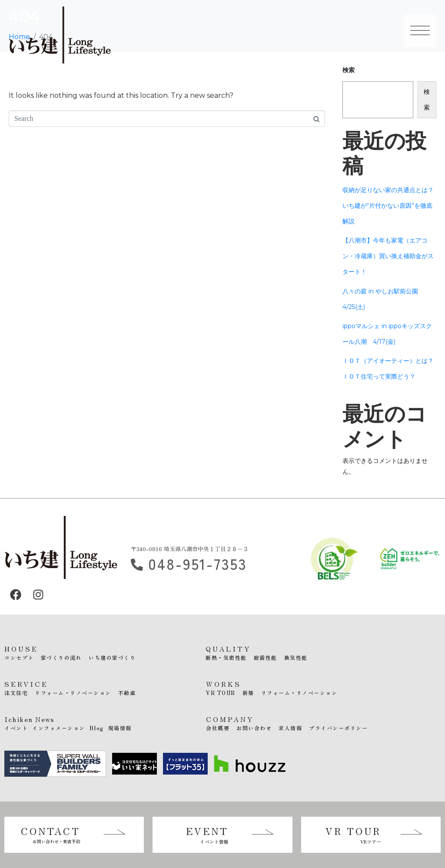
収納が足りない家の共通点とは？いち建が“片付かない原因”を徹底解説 (388, 206)
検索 (427, 100)
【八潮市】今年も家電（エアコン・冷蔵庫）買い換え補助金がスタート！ (388, 256)
